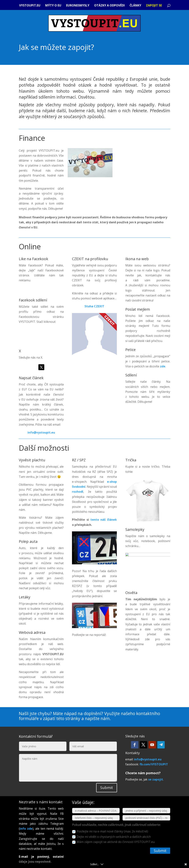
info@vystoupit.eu (41, 432)
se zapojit (156, 779)
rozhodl (78, 492)
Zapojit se (154, 6)
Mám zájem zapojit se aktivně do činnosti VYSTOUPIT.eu (113, 842)
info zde (26, 829)
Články (135, 6)
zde (163, 366)
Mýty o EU (53, 6)
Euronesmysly (78, 6)
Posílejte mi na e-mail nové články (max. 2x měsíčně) (110, 831)
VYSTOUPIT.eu (30, 6)
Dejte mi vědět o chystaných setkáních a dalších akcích (111, 837)
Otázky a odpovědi (109, 6)
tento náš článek (104, 520)
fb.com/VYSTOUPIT (154, 764)
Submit (107, 788)
